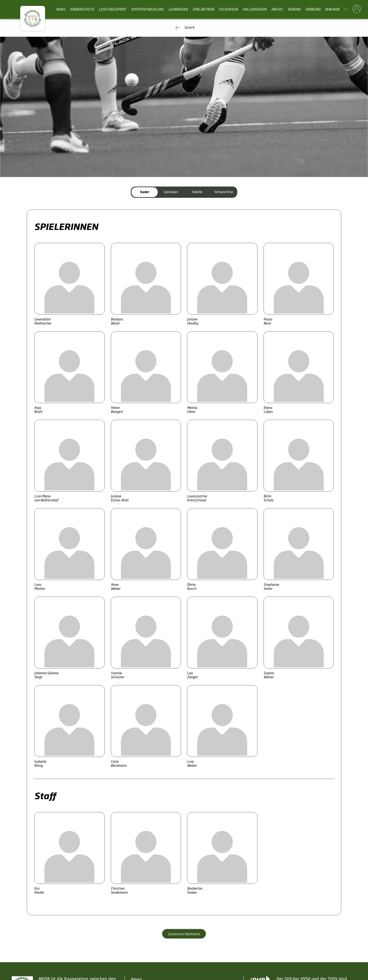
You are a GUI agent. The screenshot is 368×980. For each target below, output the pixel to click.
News (61, 9)
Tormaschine (224, 192)
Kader (145, 192)
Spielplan (171, 192)
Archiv (277, 9)
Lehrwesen (178, 9)
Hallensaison (255, 9)
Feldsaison (228, 9)
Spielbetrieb (203, 9)
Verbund (313, 9)
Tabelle (197, 192)
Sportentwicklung (147, 9)
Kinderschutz (82, 9)
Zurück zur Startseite (184, 934)
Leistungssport (113, 9)
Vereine (294, 9)
